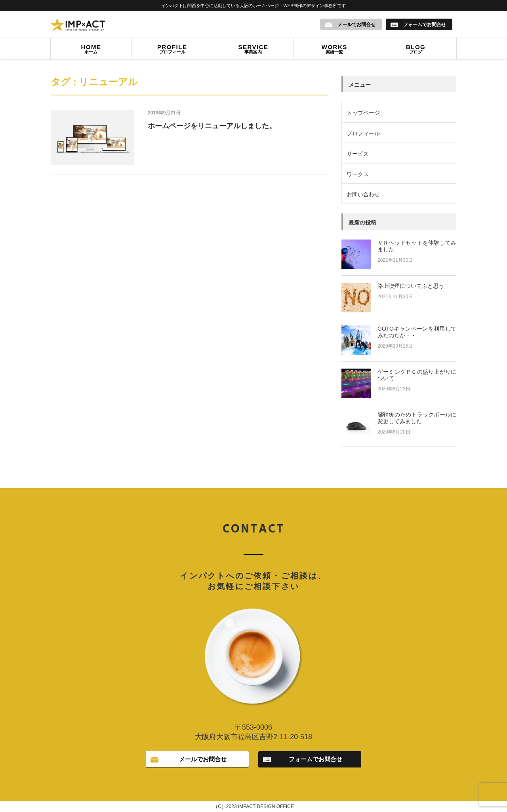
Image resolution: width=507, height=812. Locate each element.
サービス (358, 154)
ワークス (358, 174)
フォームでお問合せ (315, 760)
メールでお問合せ (203, 760)
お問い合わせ (363, 195)
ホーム (91, 50)
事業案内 (253, 50)
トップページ (363, 113)
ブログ (416, 50)
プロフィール (172, 50)
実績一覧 (334, 50)
